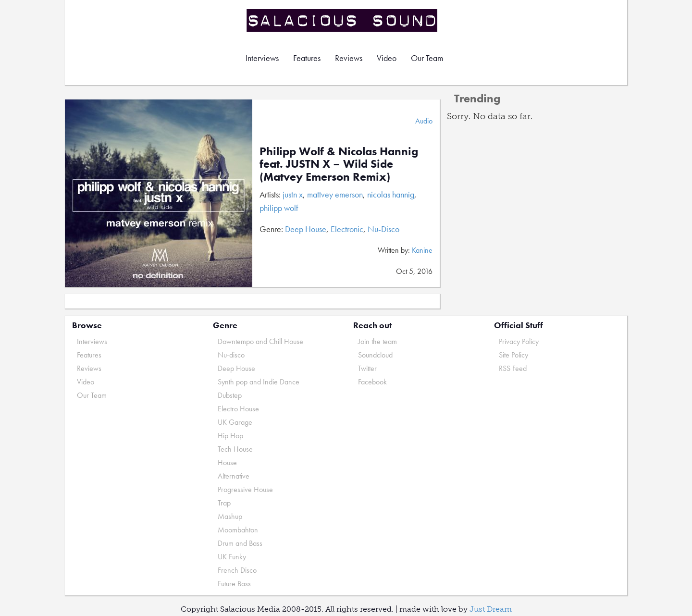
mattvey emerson (335, 194)
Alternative (234, 476)
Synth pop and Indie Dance (259, 382)
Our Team (427, 58)
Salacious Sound (343, 20)
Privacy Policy (519, 341)
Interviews (262, 58)
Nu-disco (231, 355)
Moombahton (238, 530)
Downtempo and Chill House (260, 341)
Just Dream (491, 609)
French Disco (237, 570)
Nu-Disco (383, 229)
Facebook (372, 382)
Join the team (377, 341)
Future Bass (234, 584)
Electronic (347, 229)
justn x (293, 194)
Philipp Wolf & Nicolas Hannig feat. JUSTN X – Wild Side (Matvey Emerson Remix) (339, 164)
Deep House (306, 229)
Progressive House (245, 489)
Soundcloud (375, 355)
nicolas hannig (391, 194)
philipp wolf (279, 208)
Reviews (349, 58)
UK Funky (232, 557)
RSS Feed (513, 368)
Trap (224, 503)
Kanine (422, 250)
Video (387, 58)
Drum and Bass (240, 543)
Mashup (230, 516)
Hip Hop (230, 436)
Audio (424, 121)
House (227, 462)
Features (307, 58)
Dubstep (230, 395)
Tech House (235, 449)
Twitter (367, 368)
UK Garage (235, 422)
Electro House (238, 409)
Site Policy (513, 355)
